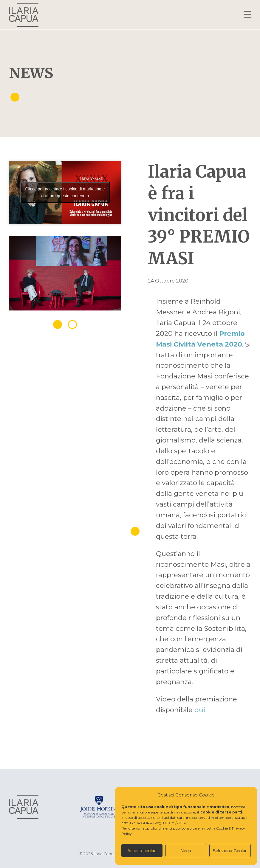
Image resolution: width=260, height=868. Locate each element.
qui (200, 710)
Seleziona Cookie (230, 851)
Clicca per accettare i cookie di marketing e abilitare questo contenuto (65, 192)
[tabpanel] (65, 276)
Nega (186, 851)
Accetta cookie (142, 851)
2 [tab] (72, 324)
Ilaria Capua (24, 15)
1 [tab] (58, 324)
